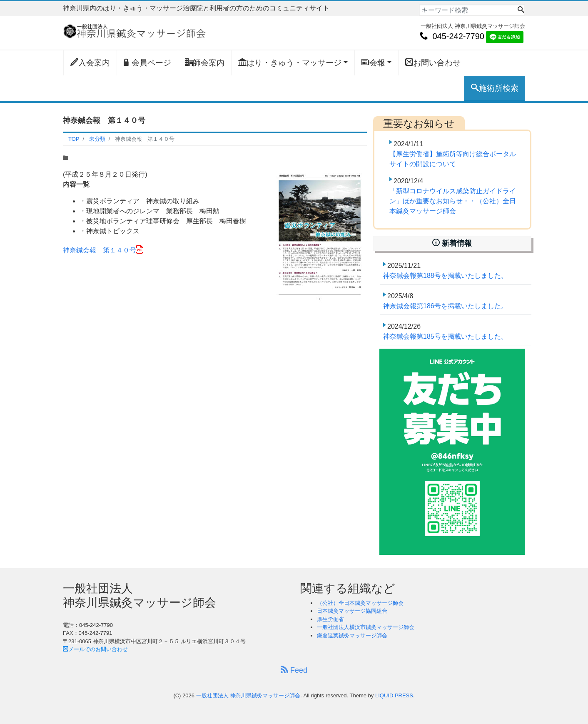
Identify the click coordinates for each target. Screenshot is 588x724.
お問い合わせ (433, 62)
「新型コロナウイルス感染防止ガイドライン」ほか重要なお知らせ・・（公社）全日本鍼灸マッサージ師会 (453, 201)
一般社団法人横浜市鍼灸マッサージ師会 (366, 627)
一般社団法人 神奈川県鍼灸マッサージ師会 (248, 695)
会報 (373, 62)
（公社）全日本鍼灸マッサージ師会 (360, 603)
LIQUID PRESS (394, 695)
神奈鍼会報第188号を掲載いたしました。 (445, 276)
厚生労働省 (330, 619)
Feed (294, 670)
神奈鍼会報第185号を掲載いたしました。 (445, 336)
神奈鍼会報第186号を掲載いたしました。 (445, 306)
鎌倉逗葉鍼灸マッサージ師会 (352, 635)
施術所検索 (495, 88)
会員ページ (147, 62)
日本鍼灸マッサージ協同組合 (352, 611)
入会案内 (90, 62)
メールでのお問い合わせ (95, 649)
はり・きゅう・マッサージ (290, 62)
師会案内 (205, 62)
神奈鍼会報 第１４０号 (100, 250)
